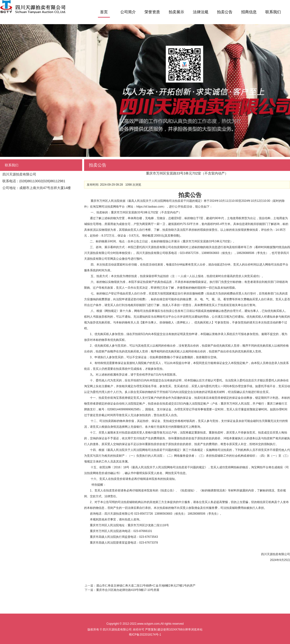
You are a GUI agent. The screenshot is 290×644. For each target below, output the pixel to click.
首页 (104, 12)
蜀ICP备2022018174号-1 (145, 635)
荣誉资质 (152, 12)
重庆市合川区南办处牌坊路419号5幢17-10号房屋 (128, 590)
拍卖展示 (176, 12)
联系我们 (273, 12)
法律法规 (201, 12)
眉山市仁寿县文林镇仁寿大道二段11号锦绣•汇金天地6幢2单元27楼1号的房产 (146, 586)
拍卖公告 (225, 12)
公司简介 (128, 12)
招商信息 (249, 12)
